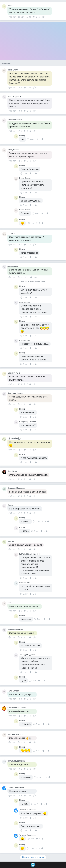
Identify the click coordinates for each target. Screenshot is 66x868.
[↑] (34, 17)
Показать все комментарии (33, 282)
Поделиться (43, 17)
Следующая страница (33, 857)
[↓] (39, 17)
